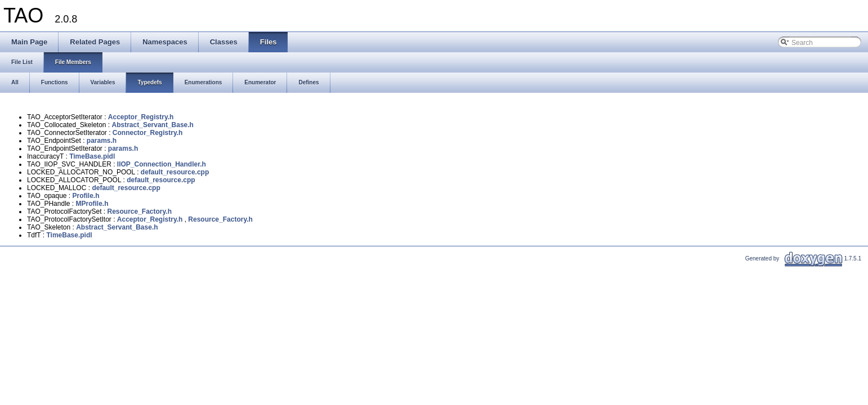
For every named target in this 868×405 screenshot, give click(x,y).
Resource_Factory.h (140, 211)
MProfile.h (92, 204)
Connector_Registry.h (147, 133)
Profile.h (86, 196)
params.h (102, 141)
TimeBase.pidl (92, 156)
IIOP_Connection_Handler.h (162, 164)
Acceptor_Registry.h (141, 117)
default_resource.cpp (175, 172)
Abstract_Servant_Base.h (153, 125)
